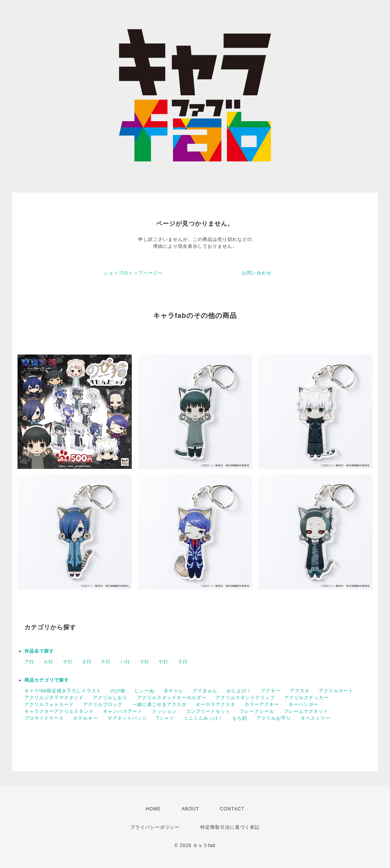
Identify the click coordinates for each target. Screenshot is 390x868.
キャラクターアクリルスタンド (59, 711)
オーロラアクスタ (216, 704)
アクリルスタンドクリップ (245, 698)
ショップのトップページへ (133, 273)
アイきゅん (205, 691)
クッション (164, 711)
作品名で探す (39, 651)
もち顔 (240, 718)
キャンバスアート (123, 711)
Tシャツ (165, 718)
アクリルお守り (274, 718)
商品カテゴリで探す (47, 680)
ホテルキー (86, 718)
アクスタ (300, 691)
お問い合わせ (257, 273)
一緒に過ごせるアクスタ (159, 704)
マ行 (144, 662)
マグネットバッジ (127, 718)
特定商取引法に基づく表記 (230, 827)
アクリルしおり (110, 698)
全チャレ (174, 691)
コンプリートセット (208, 711)
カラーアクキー (262, 704)
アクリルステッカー (306, 698)
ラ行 (183, 662)
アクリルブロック (103, 704)
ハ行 (125, 662)
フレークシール (257, 711)
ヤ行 (163, 662)
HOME (153, 809)
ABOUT (190, 809)
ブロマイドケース (44, 718)
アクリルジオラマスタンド (54, 698)
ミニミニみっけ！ (203, 718)
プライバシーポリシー (155, 827)
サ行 (68, 662)
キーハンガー (304, 704)
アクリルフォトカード (49, 704)
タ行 (87, 662)
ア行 (29, 662)
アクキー (271, 691)
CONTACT (232, 809)
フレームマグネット (306, 711)
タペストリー (315, 718)
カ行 (48, 662)
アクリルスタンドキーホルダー (172, 698)
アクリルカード (336, 691)
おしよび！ (239, 691)
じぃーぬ (144, 691)
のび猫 (118, 691)
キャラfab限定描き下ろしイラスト (63, 691)
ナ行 (106, 662)
